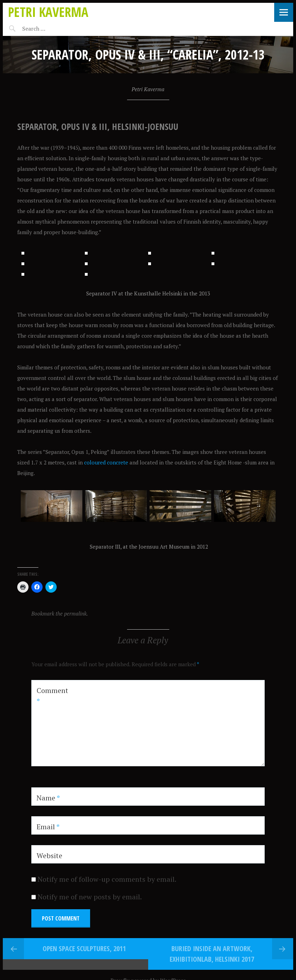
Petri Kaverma (48, 12)
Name (48, 905)
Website (49, 963)
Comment (52, 803)
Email (48, 934)
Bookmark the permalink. (60, 720)
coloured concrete (106, 569)
